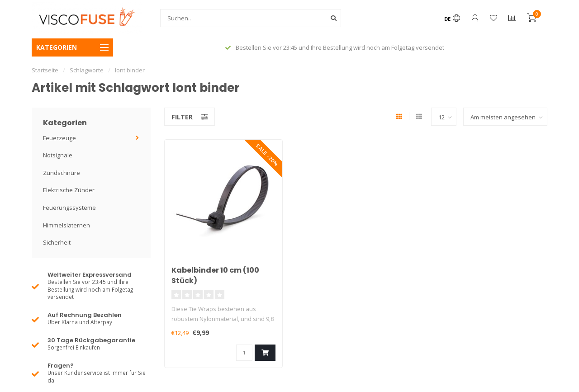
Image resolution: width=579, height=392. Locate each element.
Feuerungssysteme (69, 208)
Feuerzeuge (59, 138)
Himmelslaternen (66, 225)
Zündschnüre (62, 173)
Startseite (45, 70)
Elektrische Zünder (69, 190)
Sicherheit (57, 242)
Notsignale (58, 155)
